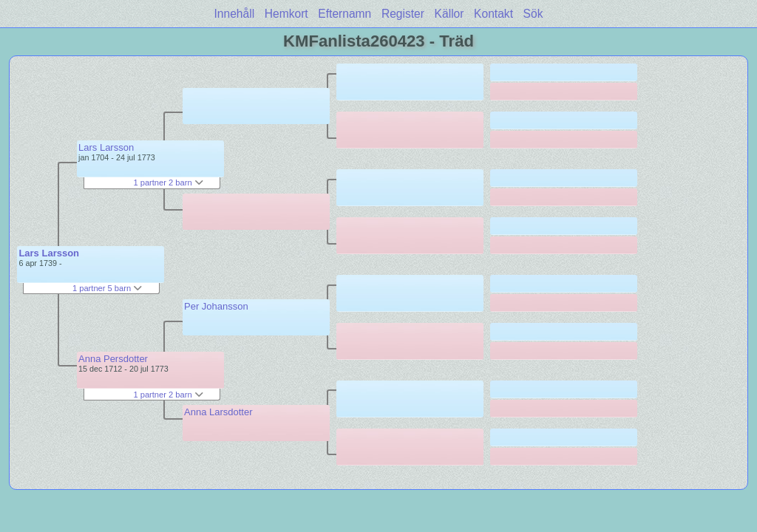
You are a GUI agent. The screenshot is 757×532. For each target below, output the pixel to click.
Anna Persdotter (113, 359)
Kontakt (493, 14)
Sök (533, 14)
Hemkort (286, 14)
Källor (449, 14)
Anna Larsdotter (218, 412)
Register (403, 14)
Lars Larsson (49, 253)
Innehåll (235, 14)
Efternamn (344, 14)
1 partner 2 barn (168, 183)
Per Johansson (216, 306)
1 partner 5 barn (107, 288)
